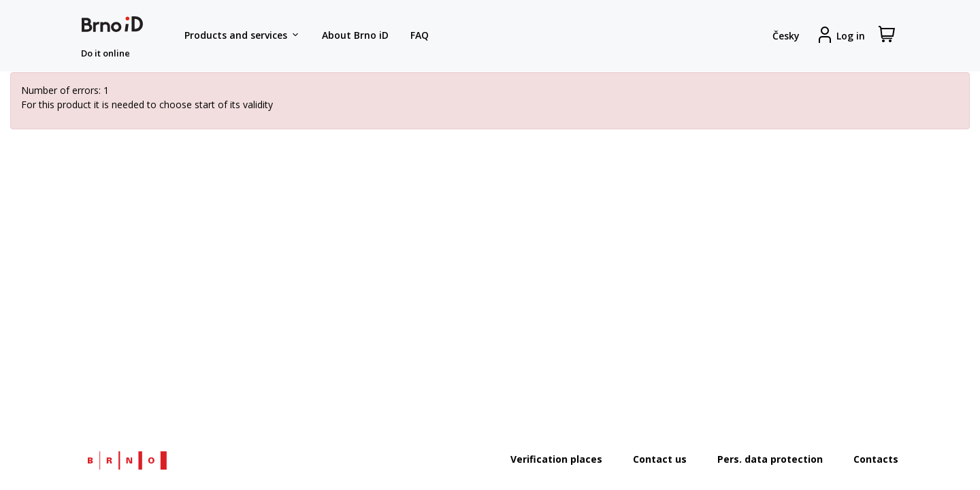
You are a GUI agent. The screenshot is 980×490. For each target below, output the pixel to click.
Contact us (660, 459)
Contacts (876, 459)
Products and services (242, 35)
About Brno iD (355, 35)
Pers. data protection (770, 459)
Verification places (556, 459)
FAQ (420, 35)
